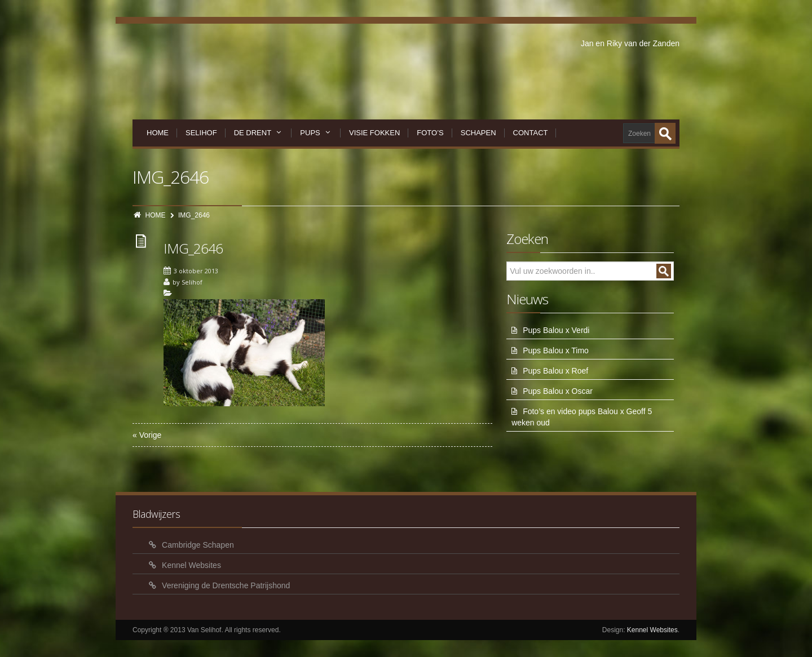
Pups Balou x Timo (556, 350)
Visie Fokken (374, 133)
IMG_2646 (193, 248)
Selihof (201, 133)
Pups (316, 133)
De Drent (259, 133)
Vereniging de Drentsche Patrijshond (226, 585)
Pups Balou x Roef (555, 371)
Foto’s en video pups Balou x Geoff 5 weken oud (582, 417)
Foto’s (430, 133)
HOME (156, 215)
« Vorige (147, 435)
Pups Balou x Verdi (556, 330)
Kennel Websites (191, 565)
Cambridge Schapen (198, 545)
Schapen (478, 133)
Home (158, 133)
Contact (531, 133)
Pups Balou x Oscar (558, 391)
